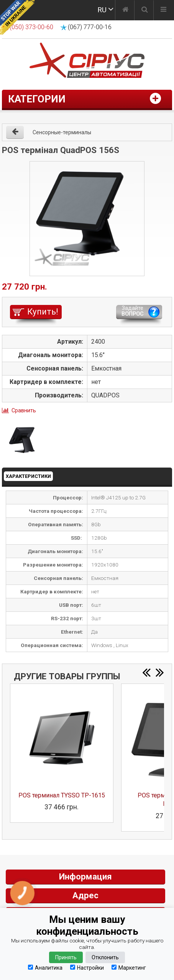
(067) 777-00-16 (90, 27)
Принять (66, 957)
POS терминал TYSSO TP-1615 (62, 795)
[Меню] (163, 10)
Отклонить (105, 957)
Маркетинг (129, 968)
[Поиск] (145, 10)
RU (102, 10)
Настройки (87, 968)
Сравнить (24, 410)
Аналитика (45, 968)
